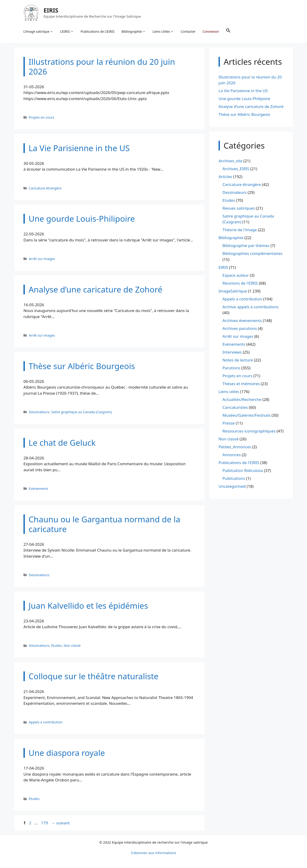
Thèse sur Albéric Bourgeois (244, 115)
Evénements (38, 489)
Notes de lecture (238, 360)
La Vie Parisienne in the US (243, 91)
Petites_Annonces (235, 447)
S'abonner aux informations (153, 853)
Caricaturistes (235, 408)
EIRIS (51, 10)
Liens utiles (229, 392)
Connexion (211, 31)
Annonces (232, 455)
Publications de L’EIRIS (98, 31)
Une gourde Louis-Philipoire (244, 99)
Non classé (72, 646)
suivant (60, 823)
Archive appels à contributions (250, 307)
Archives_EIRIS (236, 169)
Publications (234, 479)
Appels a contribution (46, 723)
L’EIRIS (67, 32)
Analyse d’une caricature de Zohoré (251, 107)
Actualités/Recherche (242, 400)
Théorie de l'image (240, 230)
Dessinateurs (39, 412)
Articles (225, 177)
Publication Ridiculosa (243, 471)
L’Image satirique (38, 32)
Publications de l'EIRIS (239, 463)
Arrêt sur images (42, 259)
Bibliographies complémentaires (252, 254)
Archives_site (230, 161)
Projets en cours (41, 118)
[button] (228, 32)
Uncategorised (232, 487)
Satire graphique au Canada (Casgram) (81, 412)
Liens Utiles (163, 32)
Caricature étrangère (45, 188)
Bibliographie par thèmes (246, 246)
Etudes (56, 646)
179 (45, 823)
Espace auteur (236, 275)
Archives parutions (240, 329)
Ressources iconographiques (249, 431)
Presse (229, 424)
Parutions (231, 368)
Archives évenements (242, 321)
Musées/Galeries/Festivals (247, 416)
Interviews (232, 353)
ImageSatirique (233, 291)
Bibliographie (134, 32)
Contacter (188, 31)
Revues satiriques (239, 208)
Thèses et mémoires (241, 384)
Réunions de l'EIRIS (240, 283)
